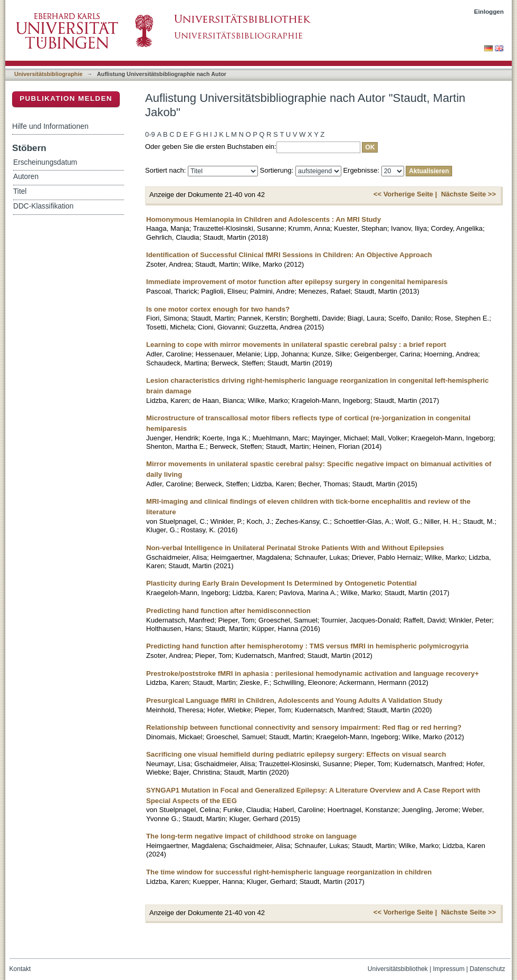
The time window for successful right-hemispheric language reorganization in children (289, 872)
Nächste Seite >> (468, 194)
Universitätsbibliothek (398, 969)
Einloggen (489, 11)
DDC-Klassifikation (43, 206)
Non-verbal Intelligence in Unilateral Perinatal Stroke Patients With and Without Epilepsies (295, 548)
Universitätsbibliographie (48, 74)
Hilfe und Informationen (50, 126)
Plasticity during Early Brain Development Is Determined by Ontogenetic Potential (281, 583)
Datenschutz (487, 969)
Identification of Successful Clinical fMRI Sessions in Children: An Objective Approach (289, 255)
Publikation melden (66, 98)
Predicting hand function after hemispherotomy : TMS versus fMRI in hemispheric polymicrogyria (307, 646)
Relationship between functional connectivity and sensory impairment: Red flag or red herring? (304, 727)
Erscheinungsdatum (45, 162)
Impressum (449, 969)
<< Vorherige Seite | (405, 194)
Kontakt (20, 969)
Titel (20, 191)
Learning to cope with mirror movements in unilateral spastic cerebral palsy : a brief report (296, 345)
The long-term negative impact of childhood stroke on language (251, 836)
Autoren (26, 177)
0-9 (150, 134)
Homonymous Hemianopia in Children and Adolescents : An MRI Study (264, 219)
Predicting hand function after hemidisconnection (228, 611)
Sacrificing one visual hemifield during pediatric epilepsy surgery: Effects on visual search (296, 754)
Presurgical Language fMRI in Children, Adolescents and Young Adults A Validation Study (294, 700)
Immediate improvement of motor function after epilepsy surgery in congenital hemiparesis (297, 282)
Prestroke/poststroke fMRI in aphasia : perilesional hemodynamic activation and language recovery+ (313, 673)
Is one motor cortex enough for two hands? (218, 309)
